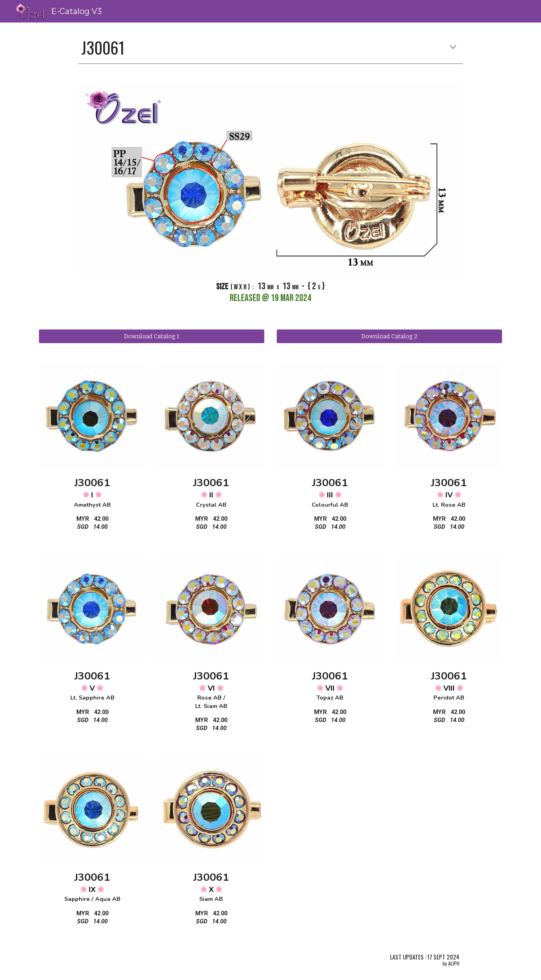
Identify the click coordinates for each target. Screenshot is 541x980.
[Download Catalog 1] (151, 336)
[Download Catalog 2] (389, 336)
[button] (453, 48)
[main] (270, 48)
